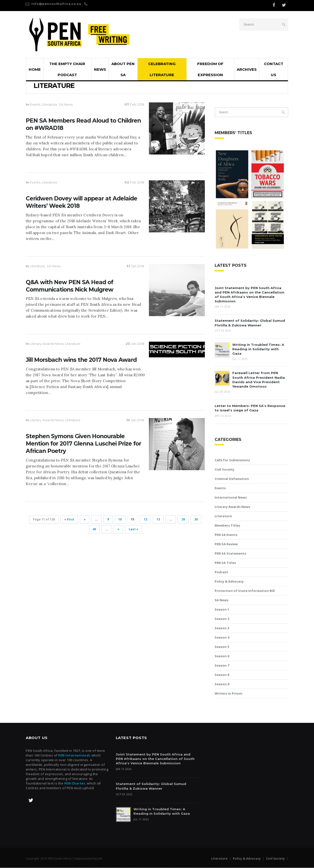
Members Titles (227, 526)
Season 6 (222, 656)
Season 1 (222, 610)
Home (35, 70)
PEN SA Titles (225, 563)
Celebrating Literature (162, 70)
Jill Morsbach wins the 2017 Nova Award (81, 360)
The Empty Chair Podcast (67, 70)
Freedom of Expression (210, 70)
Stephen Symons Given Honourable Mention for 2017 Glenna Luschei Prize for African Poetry (83, 444)
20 (183, 520)
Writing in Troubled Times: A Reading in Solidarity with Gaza (258, 349)
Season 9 (222, 684)
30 (196, 520)
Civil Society (224, 470)
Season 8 (222, 675)
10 (120, 520)
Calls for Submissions (232, 460)
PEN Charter (75, 784)
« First (69, 520)
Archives (247, 70)
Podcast (221, 572)
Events (35, 105)
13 (158, 520)
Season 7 (222, 666)
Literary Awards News (47, 344)
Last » (134, 529)
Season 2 (222, 619)
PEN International (74, 756)
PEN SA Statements (230, 554)
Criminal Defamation (232, 479)
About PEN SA (123, 70)
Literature (49, 105)
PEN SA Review (226, 544)
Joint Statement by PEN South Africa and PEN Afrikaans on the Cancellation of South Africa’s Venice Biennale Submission (155, 759)
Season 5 (222, 647)
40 (94, 529)
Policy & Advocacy (229, 582)
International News (231, 498)
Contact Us (274, 70)
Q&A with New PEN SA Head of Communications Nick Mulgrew (70, 286)
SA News (66, 105)
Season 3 (222, 628)
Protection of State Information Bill (245, 591)
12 (145, 520)
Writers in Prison (229, 694)
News (100, 70)
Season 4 (222, 638)
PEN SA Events (226, 535)
